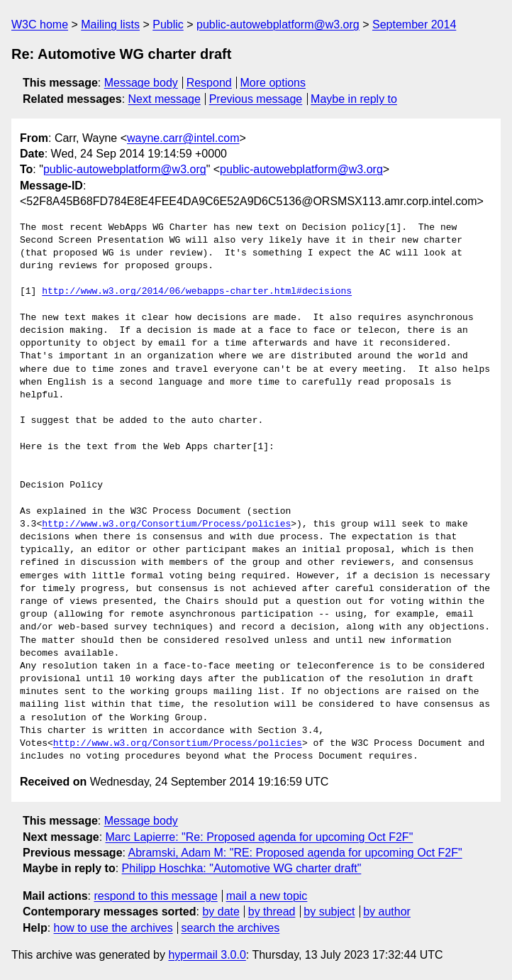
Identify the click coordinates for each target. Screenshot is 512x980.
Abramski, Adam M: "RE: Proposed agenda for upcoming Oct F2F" (295, 853)
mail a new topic (267, 896)
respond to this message (155, 896)
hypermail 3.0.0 (207, 955)
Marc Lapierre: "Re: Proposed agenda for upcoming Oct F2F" (260, 837)
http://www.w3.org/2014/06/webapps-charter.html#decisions (197, 292)
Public (168, 24)
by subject (329, 912)
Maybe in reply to (354, 99)
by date (221, 912)
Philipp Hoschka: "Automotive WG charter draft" (242, 868)
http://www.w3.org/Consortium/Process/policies (166, 524)
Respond (209, 83)
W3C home (40, 24)
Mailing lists (110, 24)
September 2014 (414, 24)
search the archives (231, 928)
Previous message (256, 99)
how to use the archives (113, 928)
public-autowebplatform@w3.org (278, 24)
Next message (165, 99)
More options (273, 83)
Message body (141, 83)
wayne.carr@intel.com (183, 138)
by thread (272, 912)
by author (387, 912)
